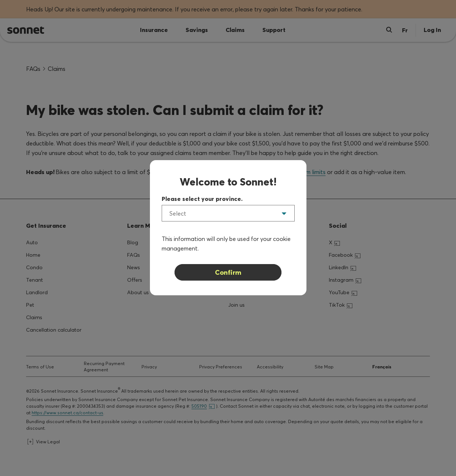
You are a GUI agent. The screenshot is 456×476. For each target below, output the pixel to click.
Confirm (228, 272)
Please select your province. (202, 199)
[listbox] (228, 213)
